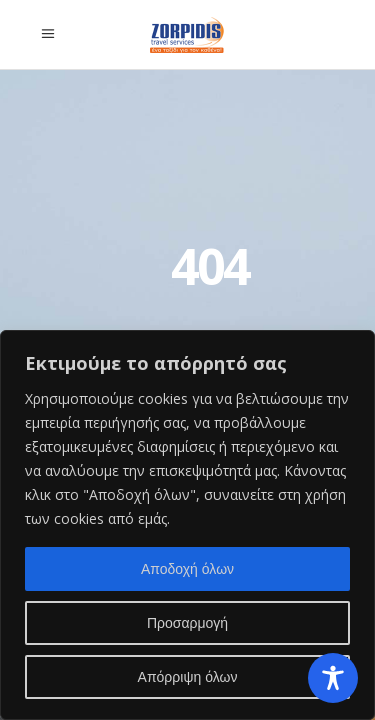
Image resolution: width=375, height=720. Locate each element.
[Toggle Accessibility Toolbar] (333, 678)
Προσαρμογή (187, 623)
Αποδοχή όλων (187, 569)
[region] (187, 525)
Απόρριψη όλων (188, 677)
